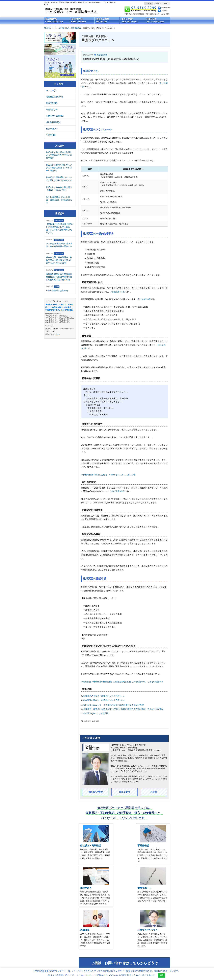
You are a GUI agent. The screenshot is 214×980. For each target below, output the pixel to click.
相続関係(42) (52, 103)
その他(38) (51, 135)
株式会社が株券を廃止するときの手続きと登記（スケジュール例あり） (59, 168)
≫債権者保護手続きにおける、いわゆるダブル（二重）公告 (108, 475)
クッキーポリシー (85, 975)
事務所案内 (124, 792)
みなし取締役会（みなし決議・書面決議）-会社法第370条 (59, 200)
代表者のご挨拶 (95, 792)
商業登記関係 (103, 55)
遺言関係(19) (52, 110)
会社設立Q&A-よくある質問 (96, 713)
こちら (58, 334)
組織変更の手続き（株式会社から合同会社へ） (104, 696)
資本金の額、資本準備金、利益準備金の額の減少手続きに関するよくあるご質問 (59, 260)
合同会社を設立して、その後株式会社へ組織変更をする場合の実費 (113, 705)
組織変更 (87, 721)
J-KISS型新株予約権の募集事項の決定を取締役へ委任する (59, 245)
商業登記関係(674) (54, 97)
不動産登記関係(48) (55, 116)
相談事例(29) (52, 129)
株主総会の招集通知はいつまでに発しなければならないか (59, 179)
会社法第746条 (144, 299)
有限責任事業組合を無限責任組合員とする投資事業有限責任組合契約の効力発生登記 (59, 277)
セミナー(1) (51, 90)
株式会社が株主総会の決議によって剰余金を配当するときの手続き (59, 155)
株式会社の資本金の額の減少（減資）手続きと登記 (59, 189)
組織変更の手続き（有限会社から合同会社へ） (104, 700)
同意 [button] (162, 975)
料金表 (154, 792)
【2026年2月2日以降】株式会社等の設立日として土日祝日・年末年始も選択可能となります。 (59, 228)
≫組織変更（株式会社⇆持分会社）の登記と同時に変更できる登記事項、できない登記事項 (122, 682)
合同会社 (96, 721)
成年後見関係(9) (53, 122)
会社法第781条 (118, 292)
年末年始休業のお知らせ (57, 290)
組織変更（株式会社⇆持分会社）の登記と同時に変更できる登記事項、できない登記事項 (123, 709)
